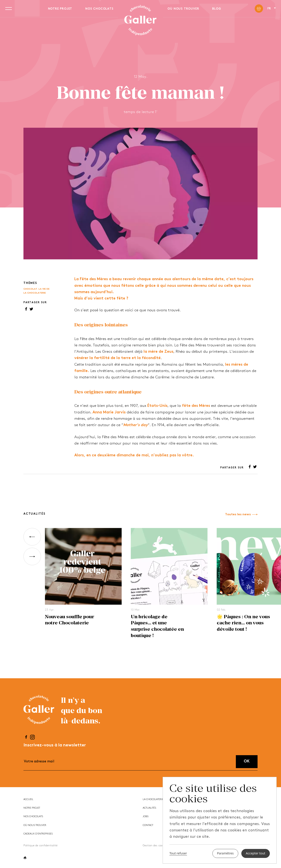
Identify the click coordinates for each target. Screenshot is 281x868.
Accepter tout (256, 853)
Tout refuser (178, 854)
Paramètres (225, 853)
